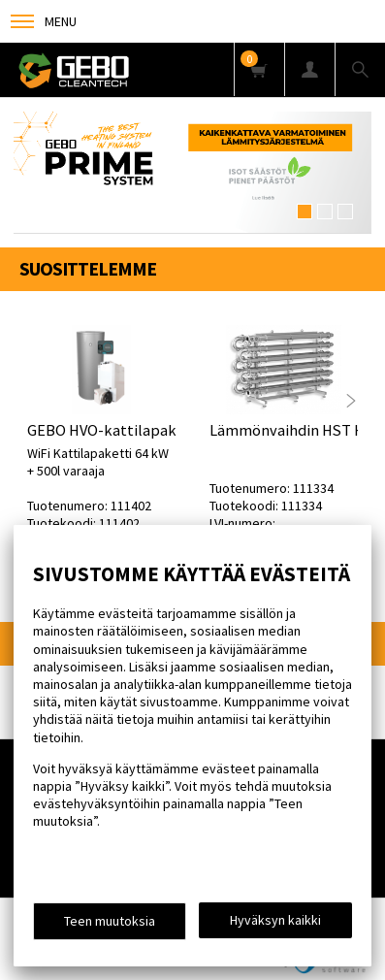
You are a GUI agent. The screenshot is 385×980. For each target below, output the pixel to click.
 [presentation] (351, 401)
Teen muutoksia (110, 921)
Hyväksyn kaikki (275, 920)
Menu (44, 21)
